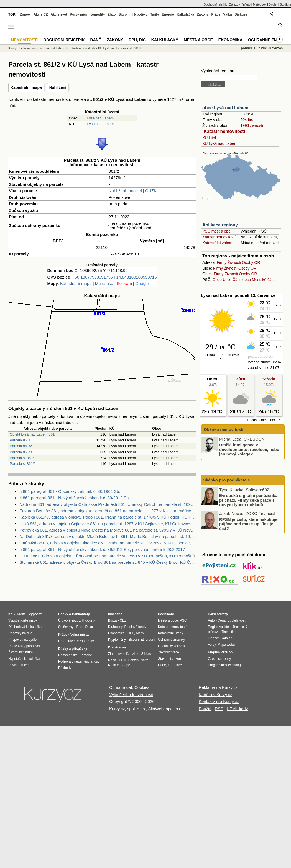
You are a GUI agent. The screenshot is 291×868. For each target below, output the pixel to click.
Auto (211, 620)
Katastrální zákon (217, 243)
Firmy (222, 262)
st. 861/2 (135, 48)
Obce (217, 280)
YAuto (247, 4)
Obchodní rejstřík (215, 4)
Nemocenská (68, 655)
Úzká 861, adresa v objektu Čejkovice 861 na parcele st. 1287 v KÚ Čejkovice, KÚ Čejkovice (105, 524)
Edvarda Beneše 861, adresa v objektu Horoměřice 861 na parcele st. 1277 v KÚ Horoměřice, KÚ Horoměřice (108, 511)
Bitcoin (124, 14)
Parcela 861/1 (21, 440)
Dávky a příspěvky (73, 649)
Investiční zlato (128, 654)
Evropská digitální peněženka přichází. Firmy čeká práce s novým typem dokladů (248, 500)
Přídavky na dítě (20, 633)
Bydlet (273, 4)
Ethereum (148, 640)
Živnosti (234, 262)
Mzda (81, 641)
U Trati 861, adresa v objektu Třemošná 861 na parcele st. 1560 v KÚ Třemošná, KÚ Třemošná (107, 556)
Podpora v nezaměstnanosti (79, 661)
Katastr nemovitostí (224, 131)
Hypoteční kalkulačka (24, 659)
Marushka (104, 283)
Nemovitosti (31, 48)
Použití (205, 709)
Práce (216, 14)
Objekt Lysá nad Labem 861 (32, 434)
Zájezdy (235, 4)
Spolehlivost (237, 620)
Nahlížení (58, 87)
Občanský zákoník (172, 646)
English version (220, 652)
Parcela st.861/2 (23, 464)
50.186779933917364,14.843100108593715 (116, 277)
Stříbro (146, 654)
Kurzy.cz (14, 48)
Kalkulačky (165, 40)
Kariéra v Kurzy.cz (215, 695)
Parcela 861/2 (21, 446)
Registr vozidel (219, 627)
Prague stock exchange (225, 665)
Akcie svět (59, 14)
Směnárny (66, 627)
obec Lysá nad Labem (225, 108)
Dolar (89, 627)
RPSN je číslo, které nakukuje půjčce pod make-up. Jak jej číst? (248, 524)
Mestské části (264, 280)
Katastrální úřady (171, 633)
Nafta (145, 660)
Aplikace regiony (220, 225)
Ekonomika (230, 40)
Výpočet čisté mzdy (23, 620)
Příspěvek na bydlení (24, 640)
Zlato (112, 14)
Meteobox (260, 4)
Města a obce (198, 40)
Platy (90, 641)
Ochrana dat (121, 687)
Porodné (86, 655)
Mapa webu (226, 645)
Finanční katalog (220, 638)
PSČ (183, 620)
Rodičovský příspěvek (25, 646)
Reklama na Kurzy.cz (218, 687)
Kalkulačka (186, 14)
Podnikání (166, 614)
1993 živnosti (252, 125)
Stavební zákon (169, 659)
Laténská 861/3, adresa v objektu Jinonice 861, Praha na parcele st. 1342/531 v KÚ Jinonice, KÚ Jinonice (108, 543)
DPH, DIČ (137, 40)
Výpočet (35, 614)
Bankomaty (81, 614)
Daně (96, 40)
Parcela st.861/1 (23, 458)
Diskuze (241, 14)
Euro (80, 627)
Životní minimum (21, 652)
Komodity (97, 14)
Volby (212, 645)
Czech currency (219, 659)
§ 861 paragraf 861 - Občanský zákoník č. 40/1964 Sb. (70, 491)
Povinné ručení (19, 665)
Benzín (133, 660)
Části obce (242, 280)
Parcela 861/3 (21, 452)
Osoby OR (251, 262)
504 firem (248, 120)
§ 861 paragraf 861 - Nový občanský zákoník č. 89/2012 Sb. (75, 498)
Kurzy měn (78, 14)
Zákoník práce (169, 652)
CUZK (151, 191)
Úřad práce (66, 641)
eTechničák (228, 632)
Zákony (203, 14)
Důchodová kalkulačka (25, 627)
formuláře (175, 665)
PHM (123, 660)
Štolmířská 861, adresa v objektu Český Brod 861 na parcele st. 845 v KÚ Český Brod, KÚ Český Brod (108, 562)
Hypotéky (140, 14)
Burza (112, 620)
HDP (131, 633)
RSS (219, 709)
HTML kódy (237, 709)
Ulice (227, 280)
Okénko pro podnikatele (226, 480)
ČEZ (123, 620)
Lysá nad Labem (100, 118)
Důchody (65, 668)
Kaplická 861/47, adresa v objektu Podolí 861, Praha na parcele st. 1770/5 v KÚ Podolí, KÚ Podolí (108, 517)
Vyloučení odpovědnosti (131, 695)
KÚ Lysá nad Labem (220, 143)
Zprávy (25, 14)
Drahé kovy (117, 647)
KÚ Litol (209, 138)
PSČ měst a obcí (217, 231)
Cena (222, 620)
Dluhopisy (115, 627)
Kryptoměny (117, 640)
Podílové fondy (135, 627)
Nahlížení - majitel (125, 191)
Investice (115, 614)
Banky (63, 614)
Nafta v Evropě (119, 665)
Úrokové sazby (69, 620)
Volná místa (79, 635)
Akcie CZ (41, 14)
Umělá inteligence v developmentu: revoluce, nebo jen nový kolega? (249, 449)
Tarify (155, 14)
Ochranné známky (268, 40)
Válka (227, 14)
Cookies (142, 687)
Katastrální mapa (26, 87)
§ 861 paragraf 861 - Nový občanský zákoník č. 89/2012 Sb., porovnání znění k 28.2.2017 (102, 549)
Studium (285, 4)
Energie (168, 14)
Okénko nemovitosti (223, 429)
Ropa (112, 660)
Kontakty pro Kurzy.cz (219, 701)
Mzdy (140, 633)
